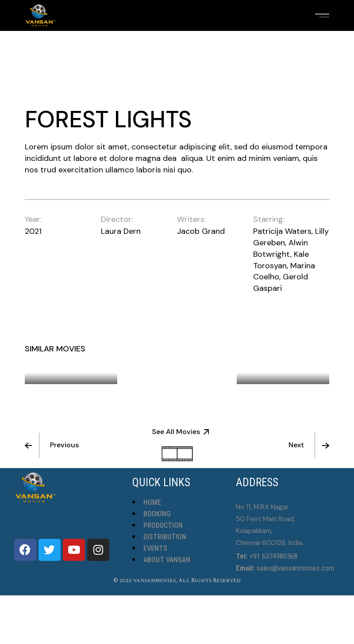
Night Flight (62, 366)
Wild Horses (274, 366)
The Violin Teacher (181, 355)
